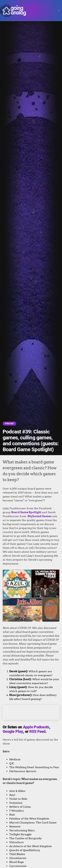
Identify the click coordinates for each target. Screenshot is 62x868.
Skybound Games (40, 516)
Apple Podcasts (36, 727)
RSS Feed (37, 732)
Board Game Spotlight (26, 512)
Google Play (13, 732)
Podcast (9, 424)
